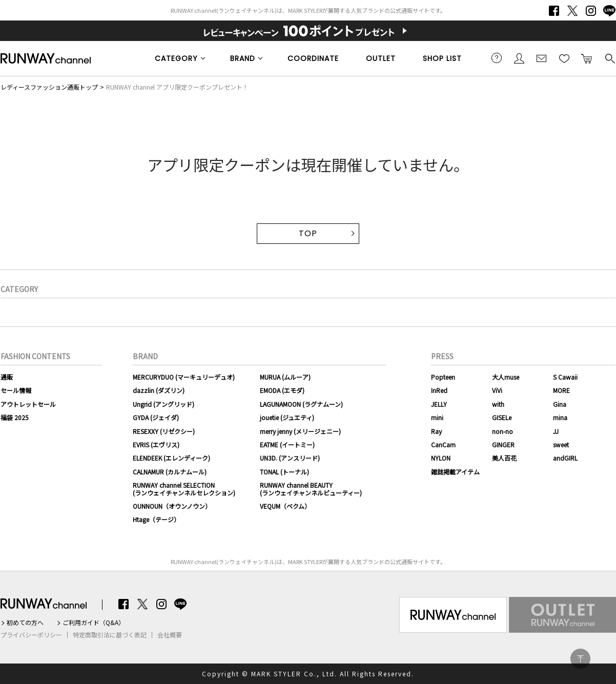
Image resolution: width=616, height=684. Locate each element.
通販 (7, 377)
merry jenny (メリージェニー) (300, 431)
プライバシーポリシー (31, 635)
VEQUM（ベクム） (285, 506)
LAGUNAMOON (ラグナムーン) (301, 404)
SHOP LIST (442, 58)
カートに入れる (587, 58)
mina (560, 417)
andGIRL (565, 458)
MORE (561, 390)
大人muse (506, 377)
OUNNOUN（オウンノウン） (172, 506)
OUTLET (381, 58)
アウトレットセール (28, 404)
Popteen (443, 377)
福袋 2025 (15, 417)
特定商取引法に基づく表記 (110, 635)
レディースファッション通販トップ (49, 87)
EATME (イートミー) (287, 444)
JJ (556, 431)
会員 (519, 58)
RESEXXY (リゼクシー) (164, 431)
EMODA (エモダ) (282, 390)
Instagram (591, 11)
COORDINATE (313, 58)
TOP (308, 233)
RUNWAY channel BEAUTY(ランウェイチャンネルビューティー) (311, 489)
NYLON (441, 458)
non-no (502, 431)
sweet (561, 444)
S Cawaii (565, 377)
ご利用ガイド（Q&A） (94, 623)
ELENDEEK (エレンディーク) (171, 458)
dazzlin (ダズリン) (159, 390)
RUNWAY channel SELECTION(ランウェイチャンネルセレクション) (184, 489)
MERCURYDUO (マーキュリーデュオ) (184, 377)
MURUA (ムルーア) (285, 377)
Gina (560, 404)
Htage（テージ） (156, 519)
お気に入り (564, 58)
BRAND (243, 58)
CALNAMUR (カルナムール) (170, 472)
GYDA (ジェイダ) (156, 417)
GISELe (502, 417)
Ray (436, 431)
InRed (439, 390)
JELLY (439, 404)
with (498, 404)
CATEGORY (176, 58)
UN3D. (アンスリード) (290, 458)
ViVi (497, 390)
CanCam (443, 444)
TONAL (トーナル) (284, 472)
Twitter (572, 11)
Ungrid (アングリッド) (163, 404)
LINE (609, 11)
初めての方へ (25, 623)
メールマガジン (542, 58)
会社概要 (170, 635)
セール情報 (16, 390)
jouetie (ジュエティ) (287, 417)
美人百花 (504, 458)
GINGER (503, 444)
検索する (609, 58)
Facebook (554, 11)
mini (437, 417)
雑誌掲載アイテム (455, 472)
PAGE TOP (580, 659)
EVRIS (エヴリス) (156, 444)
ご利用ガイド (497, 58)
